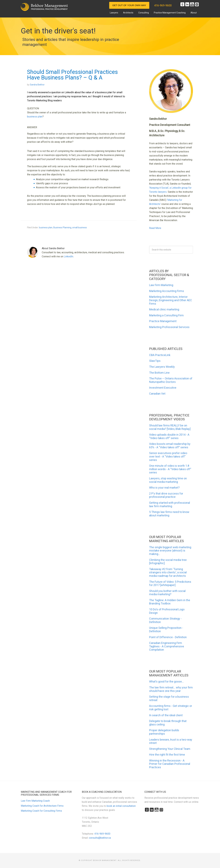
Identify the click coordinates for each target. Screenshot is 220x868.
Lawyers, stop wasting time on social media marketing (168, 480)
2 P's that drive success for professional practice (166, 495)
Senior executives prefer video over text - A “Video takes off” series (168, 456)
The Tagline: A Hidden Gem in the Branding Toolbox (170, 602)
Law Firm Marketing (161, 285)
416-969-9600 (163, 5)
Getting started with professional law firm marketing (170, 504)
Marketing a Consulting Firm (166, 315)
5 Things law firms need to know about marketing (169, 514)
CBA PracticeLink (160, 355)
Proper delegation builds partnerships (164, 732)
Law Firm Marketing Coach (35, 801)
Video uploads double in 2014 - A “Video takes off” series (169, 436)
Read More (155, 228)
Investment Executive (163, 388)
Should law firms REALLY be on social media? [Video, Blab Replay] (170, 427)
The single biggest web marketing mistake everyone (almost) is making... (170, 551)
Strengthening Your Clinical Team (170, 749)
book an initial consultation (121, 806)
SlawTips (155, 361)
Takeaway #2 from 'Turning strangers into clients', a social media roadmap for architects (168, 572)
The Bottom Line (159, 373)
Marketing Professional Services (169, 327)
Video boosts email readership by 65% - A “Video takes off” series (170, 446)
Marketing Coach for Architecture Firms (42, 806)
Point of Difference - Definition (168, 637)
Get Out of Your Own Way (129, 5)
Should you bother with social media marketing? (167, 593)
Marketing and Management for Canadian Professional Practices (44, 7)
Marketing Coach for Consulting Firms (41, 811)
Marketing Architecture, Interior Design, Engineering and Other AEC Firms (171, 300)
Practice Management (163, 321)
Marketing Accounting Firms (167, 291)
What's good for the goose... (166, 681)
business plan (35, 117)
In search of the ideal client (166, 715)
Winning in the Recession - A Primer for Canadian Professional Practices (170, 764)
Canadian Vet (157, 394)
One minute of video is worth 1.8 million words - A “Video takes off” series (170, 469)
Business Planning (62, 228)
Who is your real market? (164, 488)
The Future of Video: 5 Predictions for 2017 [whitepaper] (170, 583)
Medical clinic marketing (164, 309)
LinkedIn (69, 256)
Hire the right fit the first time (167, 755)
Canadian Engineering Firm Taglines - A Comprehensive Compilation (167, 646)
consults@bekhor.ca (100, 838)
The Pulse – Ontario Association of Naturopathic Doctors (171, 380)
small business (80, 228)
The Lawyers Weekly (162, 367)
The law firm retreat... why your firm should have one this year (171, 689)
